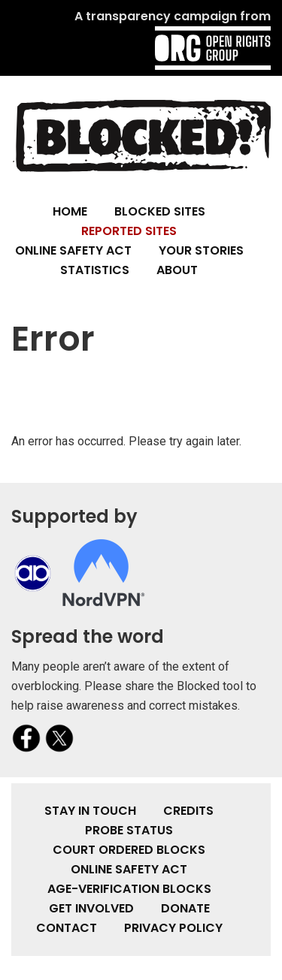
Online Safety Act (73, 250)
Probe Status (129, 830)
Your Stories (201, 250)
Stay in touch (90, 811)
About (177, 270)
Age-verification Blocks (129, 889)
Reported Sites (129, 231)
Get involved (91, 908)
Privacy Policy (173, 928)
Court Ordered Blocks (129, 850)
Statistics (95, 270)
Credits (188, 811)
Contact (67, 928)
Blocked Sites (160, 211)
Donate (185, 908)
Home (70, 211)
